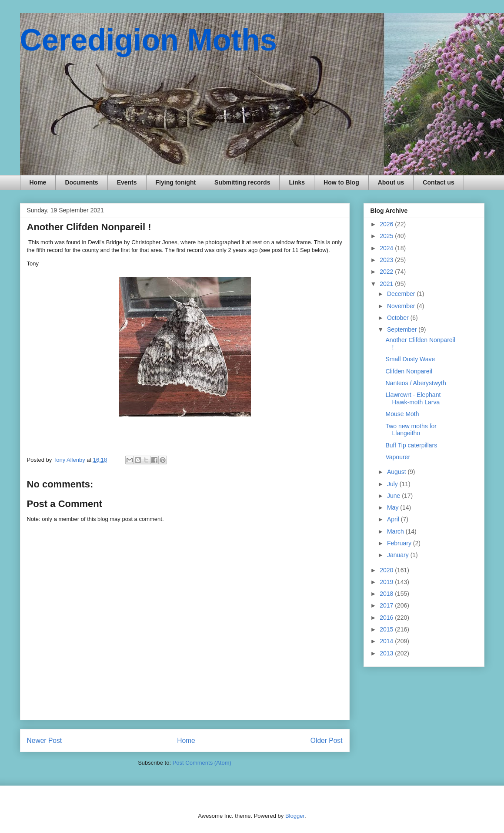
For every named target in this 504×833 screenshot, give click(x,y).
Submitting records (242, 182)
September (403, 329)
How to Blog (341, 182)
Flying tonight (176, 182)
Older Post (327, 741)
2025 (387, 236)
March (396, 531)
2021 (387, 284)
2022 (387, 272)
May (394, 507)
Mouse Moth (402, 414)
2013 (387, 653)
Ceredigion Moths (149, 40)
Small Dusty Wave (410, 359)
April (394, 519)
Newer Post (45, 741)
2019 (387, 582)
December (402, 294)
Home (38, 182)
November (402, 306)
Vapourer (398, 457)
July (393, 484)
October (399, 318)
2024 (387, 248)
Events (127, 182)
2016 (387, 618)
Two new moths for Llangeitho (411, 430)
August (397, 472)
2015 (387, 629)
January (399, 555)
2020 (387, 570)
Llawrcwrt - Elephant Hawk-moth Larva (413, 398)
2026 (387, 224)
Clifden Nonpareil (409, 371)
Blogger (295, 816)
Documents (81, 182)
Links (297, 182)
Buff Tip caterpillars (411, 445)
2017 (387, 605)
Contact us (438, 182)
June (394, 496)
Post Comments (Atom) (202, 763)
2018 (387, 594)
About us (391, 182)
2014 (387, 641)
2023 (387, 260)
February (400, 543)
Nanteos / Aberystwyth (416, 383)
